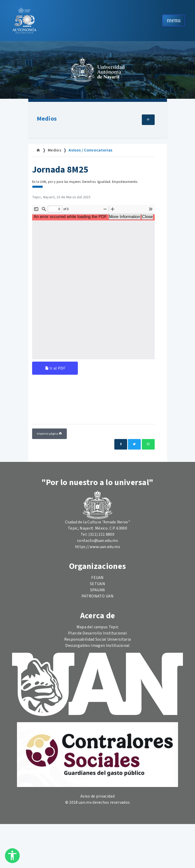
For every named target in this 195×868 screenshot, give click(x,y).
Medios (47, 119)
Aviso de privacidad (97, 796)
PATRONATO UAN (97, 596)
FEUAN (97, 578)
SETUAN (97, 584)
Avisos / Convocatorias (90, 150)
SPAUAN (98, 590)
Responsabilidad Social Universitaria (98, 639)
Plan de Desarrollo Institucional (97, 633)
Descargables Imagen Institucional (97, 646)
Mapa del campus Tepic (98, 627)
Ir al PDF (55, 368)
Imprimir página (49, 434)
